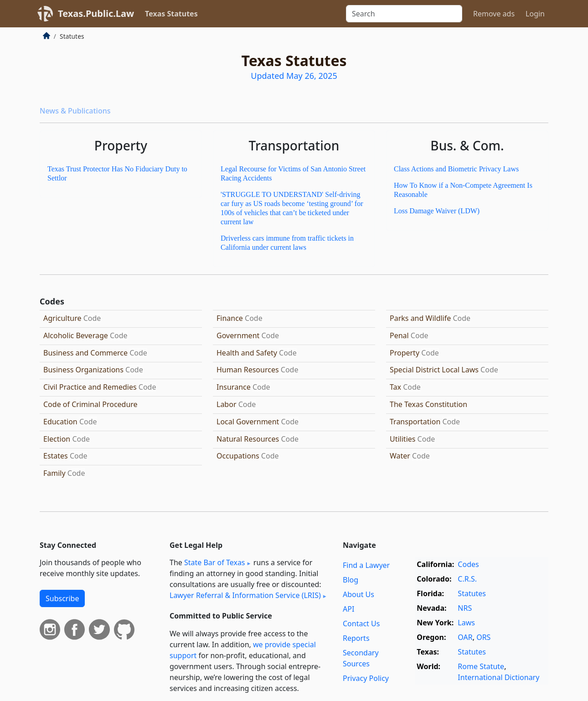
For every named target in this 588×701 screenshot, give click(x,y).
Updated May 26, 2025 (294, 76)
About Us (358, 594)
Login (535, 14)
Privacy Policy (366, 678)
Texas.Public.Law (96, 13)
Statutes (472, 593)
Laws (466, 623)
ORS (483, 637)
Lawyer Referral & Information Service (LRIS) (245, 595)
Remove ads (494, 14)
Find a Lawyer (366, 565)
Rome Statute (481, 666)
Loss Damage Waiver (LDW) (437, 211)
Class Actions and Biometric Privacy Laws (456, 169)
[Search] (404, 14)
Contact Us (361, 624)
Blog (351, 580)
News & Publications (75, 111)
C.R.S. (467, 579)
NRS (465, 608)
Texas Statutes (171, 14)
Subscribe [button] (62, 598)
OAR (465, 637)
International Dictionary (498, 677)
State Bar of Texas (215, 562)
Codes (468, 564)
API (348, 609)
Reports (356, 638)
